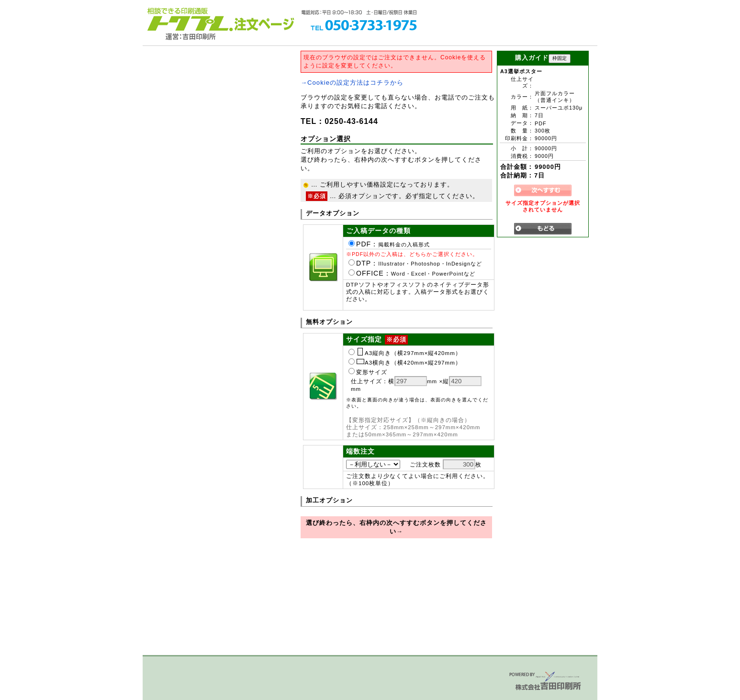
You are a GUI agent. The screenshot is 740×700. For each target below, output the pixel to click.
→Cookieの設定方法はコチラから (352, 83)
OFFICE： (412, 273)
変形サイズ (368, 372)
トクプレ (188, 19)
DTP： (415, 263)
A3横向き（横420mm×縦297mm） (405, 363)
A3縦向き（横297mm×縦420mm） (405, 353)
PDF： (389, 244)
